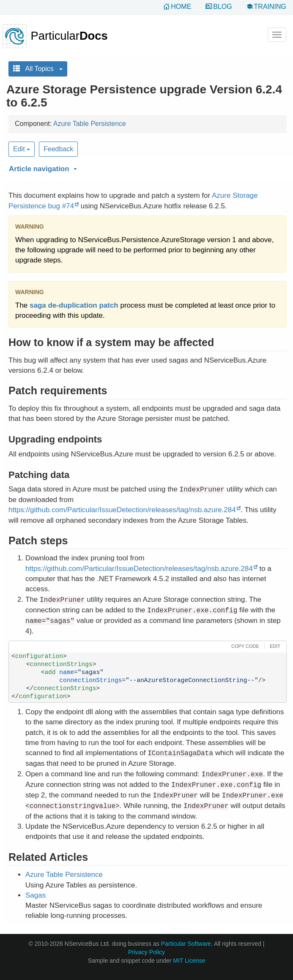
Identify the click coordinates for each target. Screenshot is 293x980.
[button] (146, 167)
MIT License (189, 961)
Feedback (58, 149)
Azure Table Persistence (90, 124)
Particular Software (186, 944)
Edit (22, 149)
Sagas (36, 895)
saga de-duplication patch (74, 305)
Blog (222, 7)
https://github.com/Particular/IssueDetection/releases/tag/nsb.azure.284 (122, 510)
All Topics (38, 69)
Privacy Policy (146, 952)
